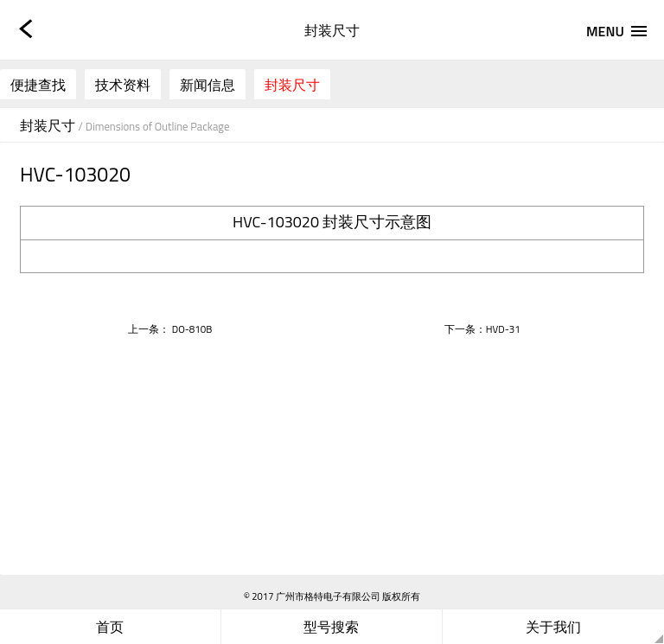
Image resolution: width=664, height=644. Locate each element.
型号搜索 (331, 627)
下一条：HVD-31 (482, 329)
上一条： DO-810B (170, 329)
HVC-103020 (276, 222)
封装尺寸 (292, 85)
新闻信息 (207, 85)
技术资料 (123, 85)
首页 (110, 627)
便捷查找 (38, 85)
